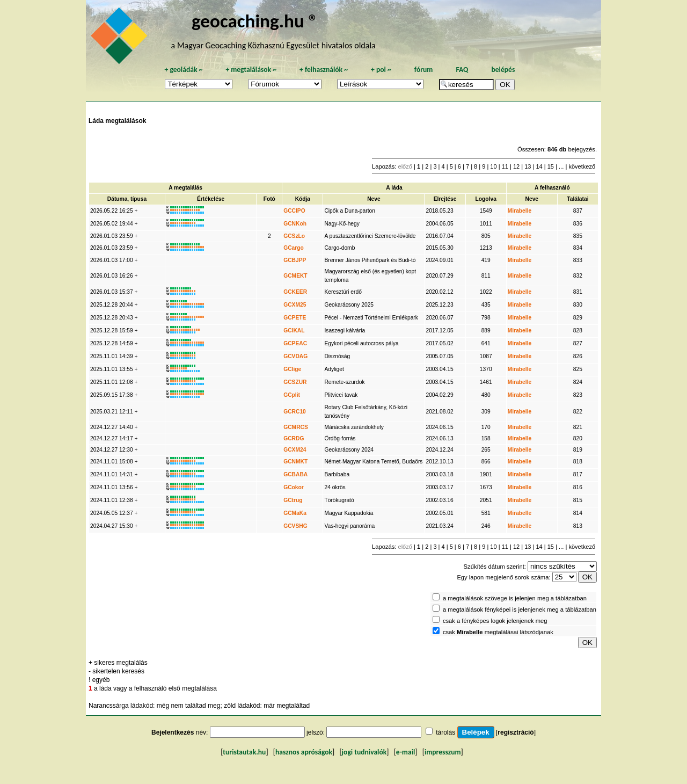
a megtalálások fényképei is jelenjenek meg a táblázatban (520, 609)
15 (551, 166)
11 (505, 166)
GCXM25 (295, 305)
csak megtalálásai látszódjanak (498, 632)
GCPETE (295, 318)
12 (516, 166)
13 (528, 166)
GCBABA (295, 474)
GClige (292, 369)
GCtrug (293, 500)
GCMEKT (295, 276)
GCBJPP (295, 260)
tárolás (445, 732)
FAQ (462, 70)
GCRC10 (295, 412)
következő (582, 166)
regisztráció (516, 732)
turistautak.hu (244, 752)
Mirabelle (520, 211)
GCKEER (295, 292)
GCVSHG (295, 526)
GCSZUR (295, 382)
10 (493, 166)
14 (539, 166)
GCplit (292, 395)
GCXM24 (295, 450)
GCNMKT (295, 462)
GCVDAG (295, 356)
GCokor (294, 487)
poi (381, 70)
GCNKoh (295, 224)
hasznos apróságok (304, 752)
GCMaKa (295, 513)
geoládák (183, 70)
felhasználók (324, 70)
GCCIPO (294, 211)
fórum (424, 70)
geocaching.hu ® (255, 21)
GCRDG (294, 438)
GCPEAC (295, 343)
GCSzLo (294, 236)
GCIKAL (294, 331)
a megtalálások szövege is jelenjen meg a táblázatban (515, 598)
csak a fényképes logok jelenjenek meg (495, 621)
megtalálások (251, 70)
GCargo (294, 248)
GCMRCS (296, 427)
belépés (503, 70)
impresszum (443, 752)
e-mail (405, 752)
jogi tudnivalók (364, 752)
